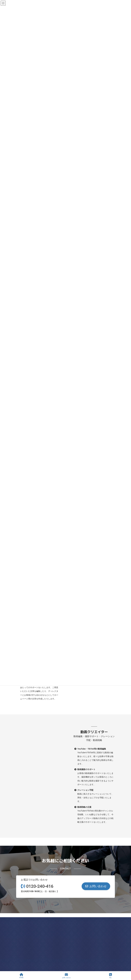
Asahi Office (40, 927)
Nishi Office (91, 950)
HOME (21, 976)
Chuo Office (91, 927)
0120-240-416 (40, 886)
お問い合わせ (66, 976)
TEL (110, 976)
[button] (96, 886)
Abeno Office (40, 950)
